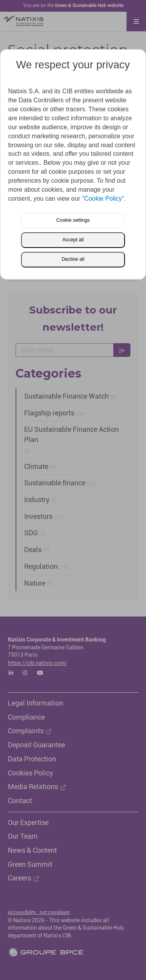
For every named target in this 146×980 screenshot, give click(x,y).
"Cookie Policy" (103, 199)
